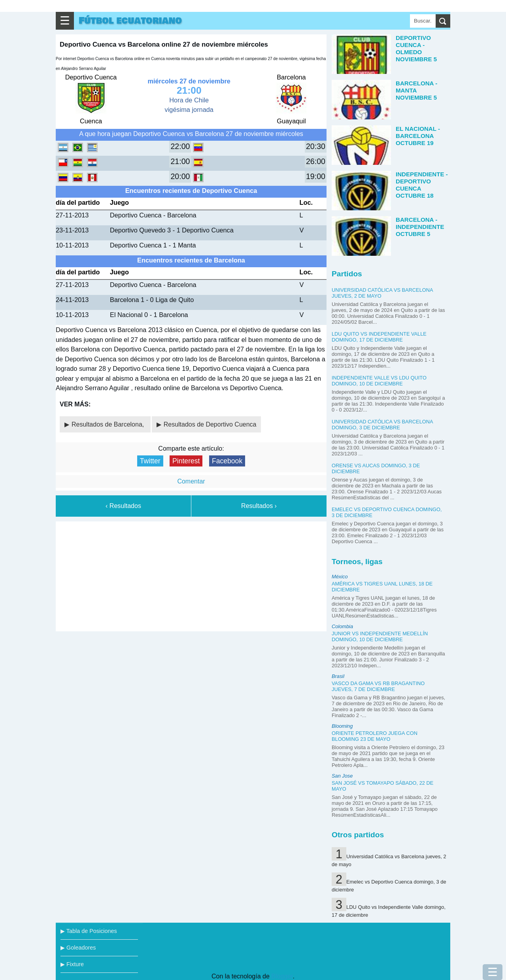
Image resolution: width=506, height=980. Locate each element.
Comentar (191, 481)
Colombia (342, 626)
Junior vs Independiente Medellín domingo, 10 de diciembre (380, 636)
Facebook (227, 461)
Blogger (282, 976)
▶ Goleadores (78, 948)
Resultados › (259, 506)
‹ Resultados (123, 506)
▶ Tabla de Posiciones (89, 931)
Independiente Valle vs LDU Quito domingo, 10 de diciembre (379, 381)
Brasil (338, 676)
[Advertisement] (191, 575)
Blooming (342, 726)
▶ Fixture (72, 964)
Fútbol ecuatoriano (130, 21)
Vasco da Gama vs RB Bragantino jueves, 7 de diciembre (378, 686)
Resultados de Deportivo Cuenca (210, 424)
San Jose (342, 776)
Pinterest (186, 461)
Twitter (150, 461)
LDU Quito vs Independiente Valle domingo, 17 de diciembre (379, 337)
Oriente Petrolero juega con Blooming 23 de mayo (375, 736)
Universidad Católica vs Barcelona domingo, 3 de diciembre (382, 425)
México (340, 577)
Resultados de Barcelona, (109, 424)
